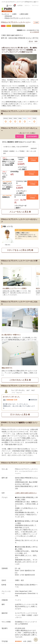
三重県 (14, 14)
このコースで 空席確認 (33, 159)
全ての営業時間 (34, 32)
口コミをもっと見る (20, 415)
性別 (10, 6)
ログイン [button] (20, 136)
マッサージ (5, 14)
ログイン (27, 5)
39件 (33, 41)
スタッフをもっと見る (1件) (20, 250)
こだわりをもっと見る (20, 380)
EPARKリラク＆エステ (7, 10)
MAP (36, 22)
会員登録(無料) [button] (32, 136)
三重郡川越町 (24, 14)
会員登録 (20, 5)
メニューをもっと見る (20, 212)
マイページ (35, 5)
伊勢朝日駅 (8, 16)
